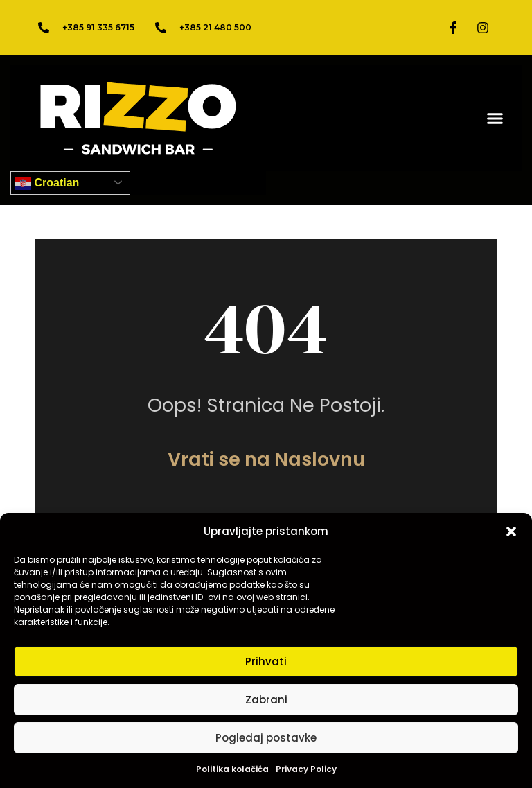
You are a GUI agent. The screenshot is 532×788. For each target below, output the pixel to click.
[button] (511, 532)
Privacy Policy (306, 769)
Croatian (47, 184)
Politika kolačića (232, 769)
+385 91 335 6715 (98, 27)
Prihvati (266, 662)
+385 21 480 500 (215, 27)
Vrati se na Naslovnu (266, 459)
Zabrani (266, 700)
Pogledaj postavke (266, 738)
